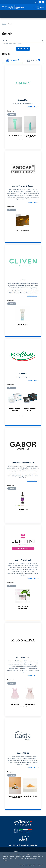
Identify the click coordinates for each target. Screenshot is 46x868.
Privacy (21, 865)
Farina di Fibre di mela (30, 796)
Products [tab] (33, 60)
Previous (6, 127)
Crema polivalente (23, 324)
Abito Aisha (15, 704)
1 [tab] (20, 139)
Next (40, 127)
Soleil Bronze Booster (23, 231)
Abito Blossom (30, 704)
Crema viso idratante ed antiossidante (15, 797)
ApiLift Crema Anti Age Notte (30, 409)
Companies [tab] (13, 60)
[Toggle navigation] (3, 7)
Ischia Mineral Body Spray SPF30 (30, 136)
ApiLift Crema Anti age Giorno (15, 409)
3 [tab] (25, 139)
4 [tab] (28, 139)
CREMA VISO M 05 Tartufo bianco (23, 607)
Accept (41, 865)
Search (5, 40)
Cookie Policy (30, 865)
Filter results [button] (23, 49)
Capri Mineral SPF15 (15, 135)
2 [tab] (22, 139)
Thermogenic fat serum (23, 510)
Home (4, 24)
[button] (35, 7)
